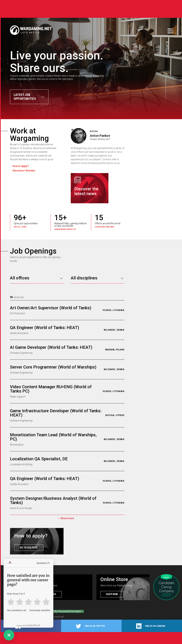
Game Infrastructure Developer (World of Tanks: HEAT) (56, 412)
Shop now (112, 593)
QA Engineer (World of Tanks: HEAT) (45, 327)
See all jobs (20, 227)
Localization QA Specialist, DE (39, 458)
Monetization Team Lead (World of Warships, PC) (53, 436)
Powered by (28, 626)
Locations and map (105, 227)
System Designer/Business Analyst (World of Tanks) (53, 500)
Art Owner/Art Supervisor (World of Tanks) (51, 307)
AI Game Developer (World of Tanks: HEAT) (51, 347)
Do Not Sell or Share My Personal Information (56, 611)
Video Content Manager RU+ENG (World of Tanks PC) (51, 388)
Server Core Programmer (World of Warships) (53, 366)
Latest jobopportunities (25, 97)
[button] (9, 635)
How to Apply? (21, 166)
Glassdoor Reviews (24, 171)
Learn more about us (65, 229)
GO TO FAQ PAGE (29, 547)
